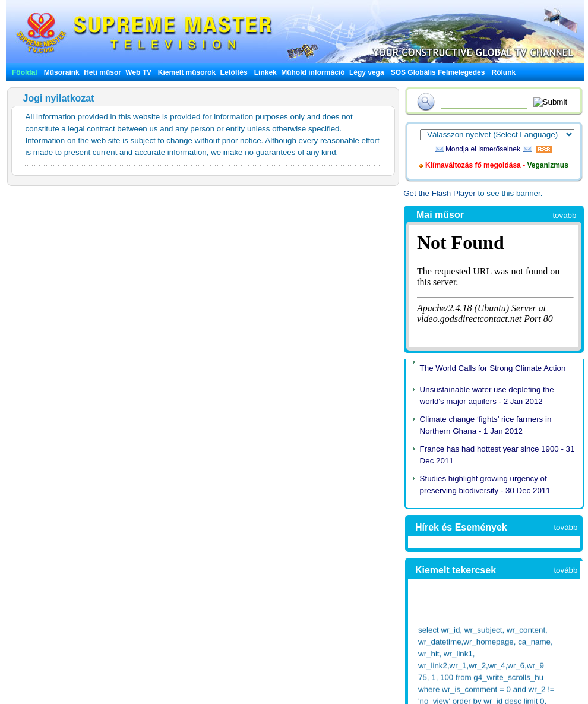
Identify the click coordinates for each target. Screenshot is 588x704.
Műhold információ (313, 72)
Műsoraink (62, 72)
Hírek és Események (461, 527)
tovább (564, 215)
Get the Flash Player (440, 193)
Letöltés (234, 72)
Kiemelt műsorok (187, 72)
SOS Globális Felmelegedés (438, 72)
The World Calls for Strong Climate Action (493, 368)
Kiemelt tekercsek (456, 570)
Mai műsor (440, 215)
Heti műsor (102, 72)
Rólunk (504, 72)
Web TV (139, 72)
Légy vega (367, 72)
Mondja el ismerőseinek (483, 149)
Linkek (265, 72)
